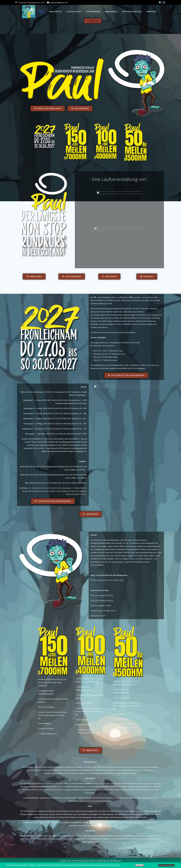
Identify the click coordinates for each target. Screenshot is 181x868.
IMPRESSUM (145, 12)
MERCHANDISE (105, 12)
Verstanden (139, 865)
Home (35, 12)
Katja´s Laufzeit (67, 12)
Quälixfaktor (49, 12)
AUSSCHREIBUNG (87, 12)
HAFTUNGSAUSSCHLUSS (125, 12)
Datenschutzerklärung (166, 865)
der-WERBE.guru (114, 861)
